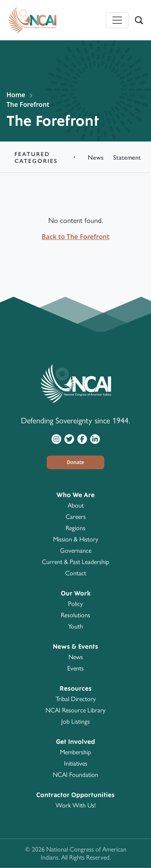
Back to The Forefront (75, 237)
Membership (75, 752)
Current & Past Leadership (75, 562)
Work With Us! (76, 805)
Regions (75, 528)
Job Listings (75, 721)
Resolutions (75, 615)
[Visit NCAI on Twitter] (69, 439)
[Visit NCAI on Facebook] (82, 439)
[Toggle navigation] (117, 20)
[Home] (32, 20)
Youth (75, 626)
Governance (76, 551)
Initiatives (76, 763)
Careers (76, 517)
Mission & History (76, 539)
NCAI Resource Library (75, 710)
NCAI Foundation (75, 775)
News (76, 657)
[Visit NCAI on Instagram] (56, 439)
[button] (76, 462)
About (76, 505)
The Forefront (28, 104)
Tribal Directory (76, 699)
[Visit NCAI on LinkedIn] (95, 439)
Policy (75, 604)
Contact (76, 573)
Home (16, 95)
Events (75, 668)
